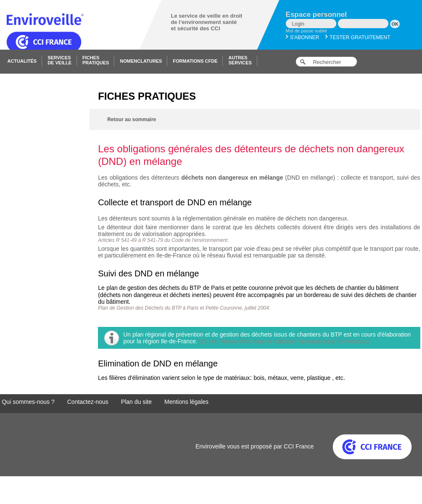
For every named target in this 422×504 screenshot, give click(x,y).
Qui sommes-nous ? (28, 402)
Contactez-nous (88, 402)
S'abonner (303, 37)
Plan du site (136, 402)
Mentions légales (186, 402)
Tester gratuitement (358, 37)
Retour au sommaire (132, 119)
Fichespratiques (96, 60)
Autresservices (240, 60)
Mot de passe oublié (306, 31)
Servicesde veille (59, 60)
